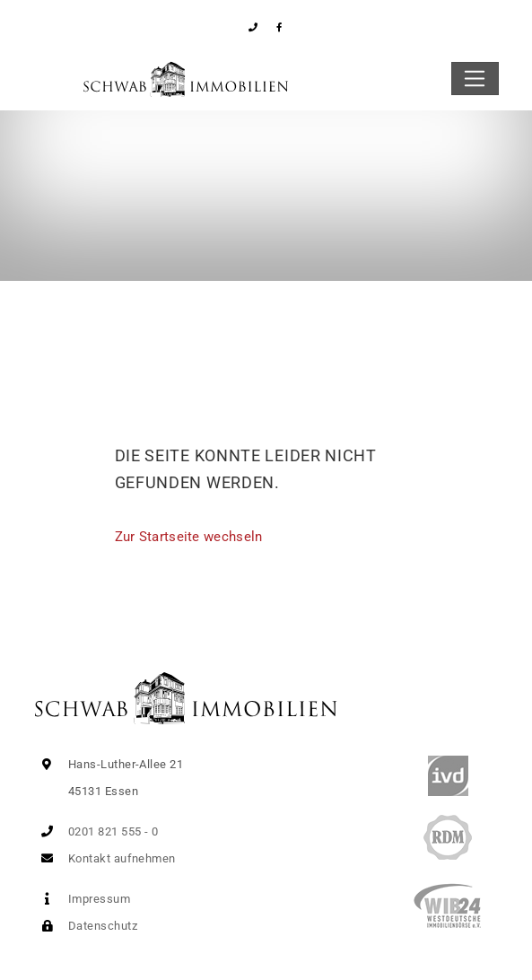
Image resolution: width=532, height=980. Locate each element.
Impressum (83, 899)
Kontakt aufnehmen (105, 858)
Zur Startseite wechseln (189, 537)
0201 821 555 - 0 (96, 831)
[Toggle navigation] (475, 79)
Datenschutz (86, 926)
